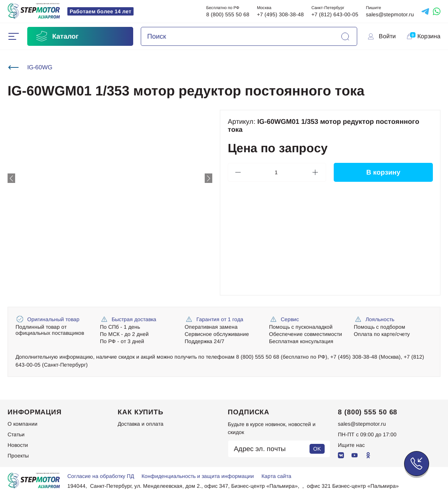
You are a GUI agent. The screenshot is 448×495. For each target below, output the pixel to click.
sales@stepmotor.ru (390, 14)
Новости (18, 445)
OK (317, 449)
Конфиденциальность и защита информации (198, 476)
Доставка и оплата (141, 424)
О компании (23, 424)
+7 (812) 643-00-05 (335, 14)
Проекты (18, 456)
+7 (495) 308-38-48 (280, 14)
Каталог (57, 36)
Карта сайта (276, 476)
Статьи (16, 434)
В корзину (383, 172)
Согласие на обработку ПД (101, 476)
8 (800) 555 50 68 (228, 14)
